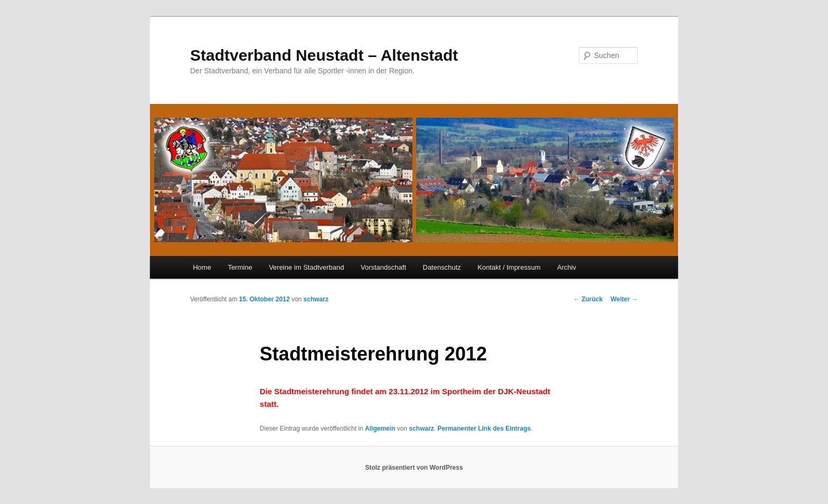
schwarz (316, 299)
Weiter (624, 299)
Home (202, 267)
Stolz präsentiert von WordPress (414, 468)
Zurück (588, 299)
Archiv (567, 267)
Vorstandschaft (383, 267)
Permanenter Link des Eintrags (484, 429)
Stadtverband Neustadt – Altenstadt (324, 55)
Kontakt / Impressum (509, 267)
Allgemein (380, 429)
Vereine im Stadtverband (306, 267)
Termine (240, 267)
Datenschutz (442, 267)
